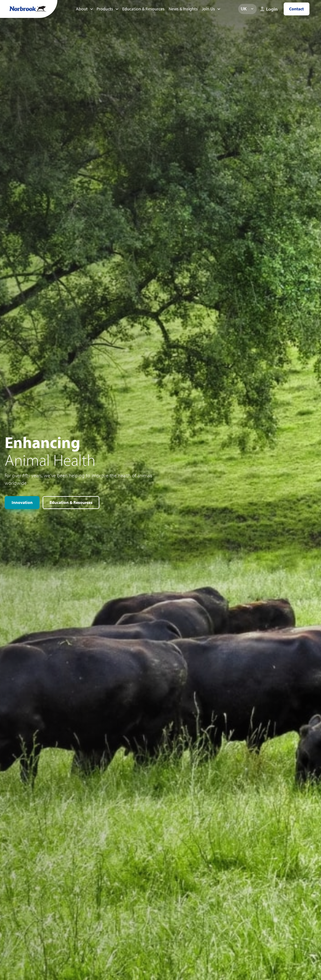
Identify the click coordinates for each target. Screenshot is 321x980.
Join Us (208, 9)
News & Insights (183, 9)
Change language (252, 9)
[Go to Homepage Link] (28, 9)
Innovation (22, 502)
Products (105, 9)
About (82, 9)
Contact (296, 9)
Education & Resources (143, 9)
